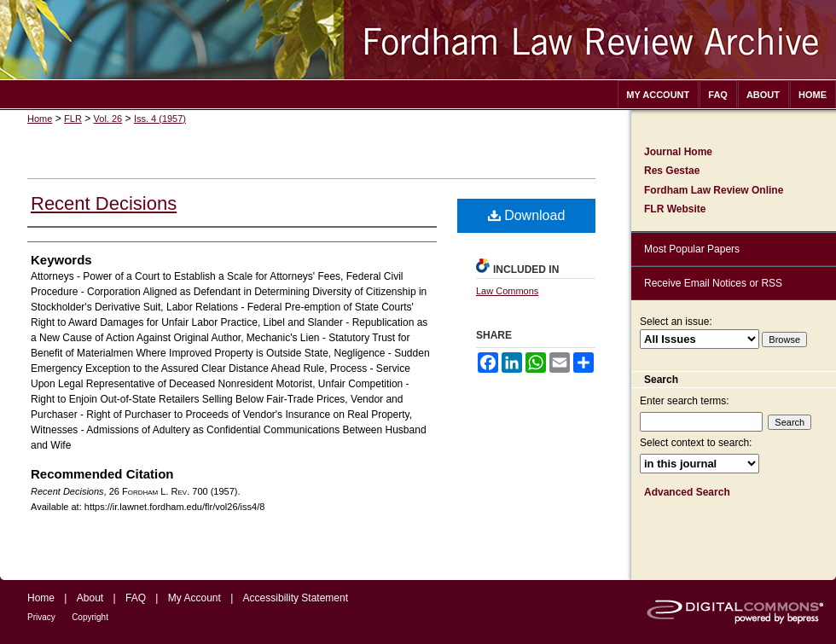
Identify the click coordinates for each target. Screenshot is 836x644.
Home (40, 119)
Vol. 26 (108, 119)
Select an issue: (676, 322)
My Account (194, 598)
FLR (73, 119)
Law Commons (507, 291)
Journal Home (678, 152)
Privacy (41, 617)
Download (527, 215)
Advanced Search (687, 492)
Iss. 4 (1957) (160, 119)
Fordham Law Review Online (714, 190)
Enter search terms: (685, 401)
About (90, 598)
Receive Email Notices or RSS (713, 283)
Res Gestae (672, 171)
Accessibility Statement (296, 598)
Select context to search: (696, 443)
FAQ (136, 598)
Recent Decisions (104, 203)
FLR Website (675, 209)
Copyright (90, 617)
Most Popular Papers (692, 249)
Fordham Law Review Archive (418, 40)
